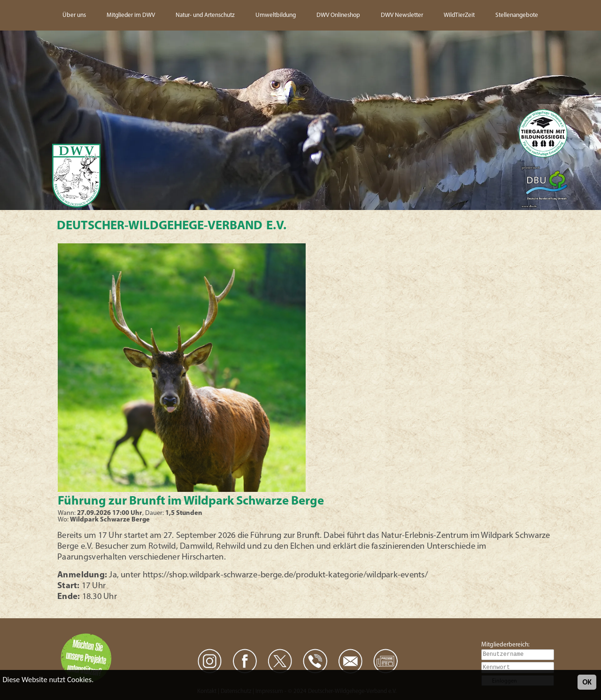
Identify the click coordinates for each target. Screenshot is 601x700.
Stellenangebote (517, 15)
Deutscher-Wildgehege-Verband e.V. (172, 226)
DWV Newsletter (402, 15)
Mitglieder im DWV (131, 15)
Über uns (74, 15)
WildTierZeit (459, 15)
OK (587, 682)
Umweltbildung (276, 15)
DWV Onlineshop (338, 15)
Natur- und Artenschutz (205, 15)
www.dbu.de (529, 206)
